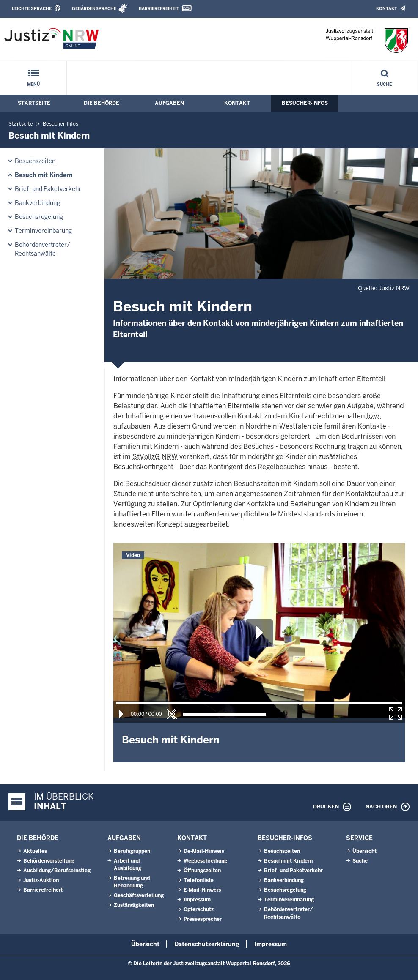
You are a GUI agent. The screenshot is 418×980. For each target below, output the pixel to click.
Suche (384, 84)
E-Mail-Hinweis (202, 890)
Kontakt (386, 9)
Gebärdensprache (94, 9)
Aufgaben (169, 103)
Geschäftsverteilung (139, 895)
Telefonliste (199, 880)
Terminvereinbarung (43, 231)
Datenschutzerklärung (207, 944)
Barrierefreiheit (159, 9)
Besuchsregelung (39, 217)
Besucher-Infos (305, 103)
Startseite (34, 103)
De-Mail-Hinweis (204, 851)
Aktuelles (35, 851)
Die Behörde (102, 103)
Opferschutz (199, 909)
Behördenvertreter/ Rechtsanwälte (43, 249)
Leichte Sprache (32, 9)
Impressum (197, 900)
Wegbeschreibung (205, 861)
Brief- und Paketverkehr (48, 189)
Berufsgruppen (132, 851)
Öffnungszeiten (202, 871)
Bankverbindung (37, 203)
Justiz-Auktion (41, 880)
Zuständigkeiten (134, 905)
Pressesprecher (203, 919)
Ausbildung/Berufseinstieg (57, 871)
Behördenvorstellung (49, 861)
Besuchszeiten (35, 161)
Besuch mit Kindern (44, 175)
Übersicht (364, 851)
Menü (33, 84)
